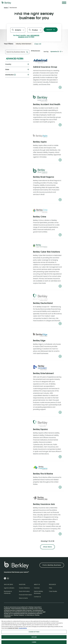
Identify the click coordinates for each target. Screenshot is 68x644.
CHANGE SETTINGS (13, 630)
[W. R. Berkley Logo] (6, 3)
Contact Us (37, 597)
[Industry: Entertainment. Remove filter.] (24, 44)
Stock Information (24, 591)
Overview (37, 588)
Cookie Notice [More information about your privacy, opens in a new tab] (23, 630)
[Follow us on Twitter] (5, 578)
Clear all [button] (38, 44)
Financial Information (25, 595)
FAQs (51, 588)
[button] (15, 75)
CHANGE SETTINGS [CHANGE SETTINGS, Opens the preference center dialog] (34, 634)
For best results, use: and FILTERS (26, 36)
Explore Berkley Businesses (38, 592)
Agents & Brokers (9, 588)
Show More (48, 547)
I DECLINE (34, 639)
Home (6, 8)
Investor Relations (24, 588)
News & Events (23, 598)
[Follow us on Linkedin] (8, 578)
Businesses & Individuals (8, 592)
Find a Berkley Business (52, 565)
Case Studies (53, 591)
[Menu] (64, 3)
